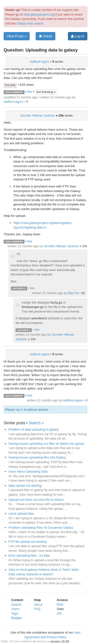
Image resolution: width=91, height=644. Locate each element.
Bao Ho (73, 293)
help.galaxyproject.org (39, 14)
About (38, 605)
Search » (36, 423)
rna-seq (10, 85)
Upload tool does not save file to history (36, 500)
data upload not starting (25, 486)
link (30, 92)
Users (15, 609)
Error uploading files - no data (29, 555)
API (59, 614)
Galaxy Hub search (30, 23)
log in (19, 410)
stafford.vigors (40, 62)
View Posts (17, 36)
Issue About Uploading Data (28, 471)
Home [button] (45, 36)
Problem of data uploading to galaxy (34, 429)
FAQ (37, 609)
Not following (46, 92)
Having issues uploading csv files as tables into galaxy (46, 444)
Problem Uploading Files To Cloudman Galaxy (41, 528)
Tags (14, 614)
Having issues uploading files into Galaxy (37, 457)
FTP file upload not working (28, 542)
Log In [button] (78, 36)
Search (16, 605)
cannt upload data (21, 513)
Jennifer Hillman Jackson (38, 115)
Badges (17, 618)
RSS (60, 605)
